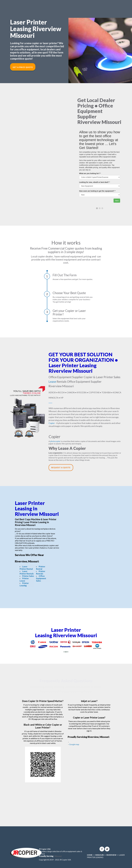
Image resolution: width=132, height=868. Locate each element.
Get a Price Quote (23, 67)
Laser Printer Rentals (27, 572)
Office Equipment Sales (41, 578)
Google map (74, 744)
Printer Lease (24, 580)
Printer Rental (41, 568)
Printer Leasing (24, 584)
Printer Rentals (41, 572)
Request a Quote (61, 467)
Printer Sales (28, 576)
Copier (52, 423)
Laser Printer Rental (26, 568)
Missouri (58, 856)
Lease (52, 382)
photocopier (55, 441)
